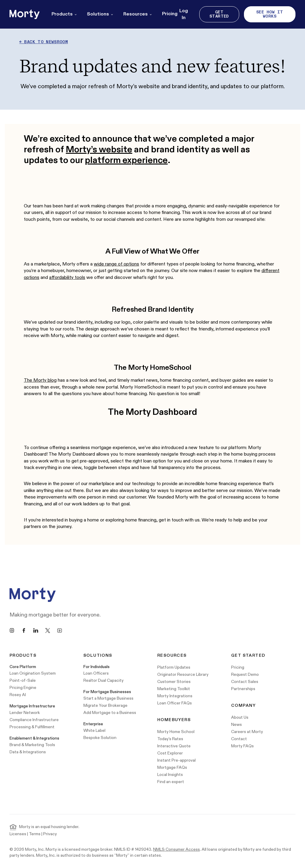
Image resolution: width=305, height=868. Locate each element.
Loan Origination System (33, 673)
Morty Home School (176, 732)
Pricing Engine (23, 688)
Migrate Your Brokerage (105, 705)
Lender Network (25, 713)
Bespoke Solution (100, 738)
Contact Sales (245, 682)
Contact (239, 739)
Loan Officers (96, 673)
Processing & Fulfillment (32, 727)
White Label (94, 730)
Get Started (219, 14)
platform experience (126, 160)
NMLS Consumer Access (176, 849)
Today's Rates (170, 739)
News (236, 725)
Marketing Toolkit (174, 689)
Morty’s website (99, 150)
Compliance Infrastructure (34, 720)
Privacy (50, 834)
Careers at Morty (247, 732)
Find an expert (171, 782)
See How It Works (270, 14)
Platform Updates (174, 667)
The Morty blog (40, 380)
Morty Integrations (175, 696)
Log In (184, 14)
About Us (240, 717)
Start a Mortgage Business (108, 698)
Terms (35, 834)
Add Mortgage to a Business (110, 713)
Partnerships (243, 689)
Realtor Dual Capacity (104, 680)
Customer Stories (174, 682)
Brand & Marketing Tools (32, 745)
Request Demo (245, 674)
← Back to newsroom (44, 42)
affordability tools (67, 278)
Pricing (170, 14)
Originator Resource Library (183, 674)
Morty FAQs (242, 746)
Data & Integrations (28, 752)
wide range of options (116, 264)
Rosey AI (18, 695)
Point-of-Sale (23, 680)
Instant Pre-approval (176, 760)
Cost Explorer (170, 753)
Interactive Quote (174, 746)
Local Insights (170, 775)
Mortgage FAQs (172, 767)
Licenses (18, 834)
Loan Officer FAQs (175, 703)
